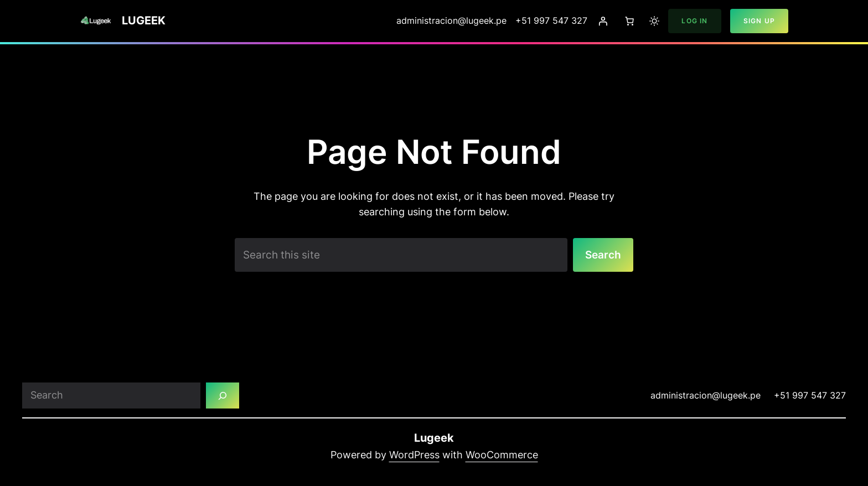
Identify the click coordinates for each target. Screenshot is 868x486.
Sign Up (759, 21)
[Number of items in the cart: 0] (629, 21)
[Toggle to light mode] (654, 21)
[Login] (603, 21)
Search (602, 255)
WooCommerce (502, 456)
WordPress (414, 456)
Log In (694, 21)
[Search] (223, 396)
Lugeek (144, 20)
